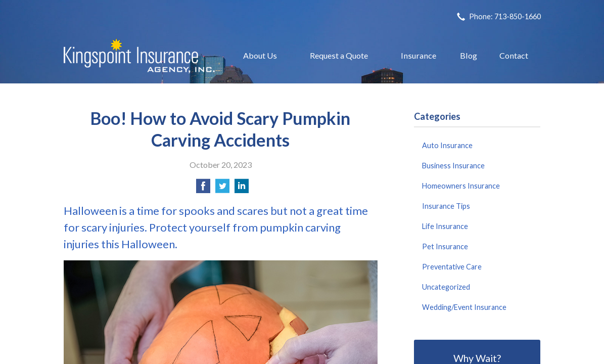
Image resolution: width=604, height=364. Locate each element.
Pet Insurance (445, 246)
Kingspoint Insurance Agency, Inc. (140, 56)
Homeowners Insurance (461, 186)
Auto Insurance (447, 145)
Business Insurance (453, 166)
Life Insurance (445, 226)
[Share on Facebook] (203, 189)
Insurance (419, 55)
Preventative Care (452, 267)
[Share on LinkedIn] (242, 189)
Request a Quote (339, 55)
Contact (514, 55)
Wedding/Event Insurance (464, 307)
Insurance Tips (446, 206)
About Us (260, 55)
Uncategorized (446, 287)
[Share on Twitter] (222, 189)
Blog (469, 55)
